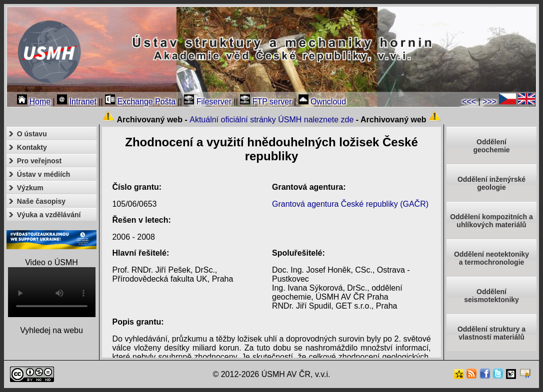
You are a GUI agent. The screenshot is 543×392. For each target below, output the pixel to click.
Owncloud (322, 102)
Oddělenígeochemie (491, 146)
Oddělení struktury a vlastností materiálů (491, 333)
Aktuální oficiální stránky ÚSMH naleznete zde (271, 120)
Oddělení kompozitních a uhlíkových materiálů (491, 221)
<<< (469, 102)
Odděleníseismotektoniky (491, 296)
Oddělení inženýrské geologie (491, 183)
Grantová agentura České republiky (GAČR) (350, 204)
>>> (489, 102)
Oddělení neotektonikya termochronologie (491, 258)
